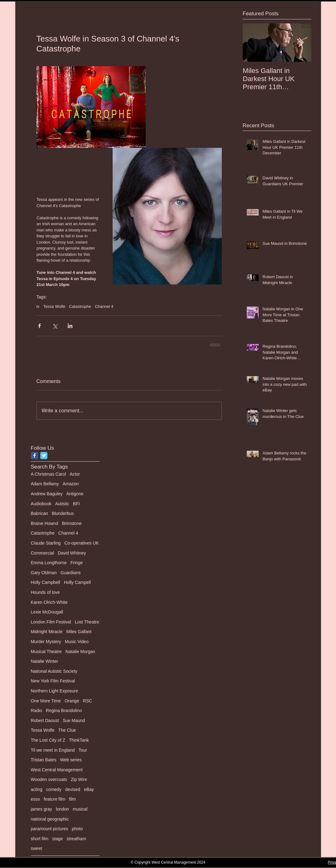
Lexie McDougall (47, 612)
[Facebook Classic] (34, 456)
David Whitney (72, 553)
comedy (54, 789)
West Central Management (57, 770)
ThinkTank (79, 740)
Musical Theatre (46, 652)
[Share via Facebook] (39, 326)
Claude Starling (46, 543)
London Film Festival (51, 622)
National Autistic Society (54, 671)
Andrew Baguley (47, 494)
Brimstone (72, 523)
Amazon (71, 484)
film (72, 799)
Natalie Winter (45, 661)
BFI (76, 504)
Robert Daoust (45, 720)
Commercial (43, 553)
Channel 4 (104, 306)
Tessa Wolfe (54, 306)
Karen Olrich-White (49, 602)
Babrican (39, 513)
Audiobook (41, 504)
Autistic (62, 504)
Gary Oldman (44, 573)
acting (37, 789)
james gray (41, 809)
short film (40, 839)
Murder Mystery (46, 642)
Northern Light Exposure (55, 691)
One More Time (46, 701)
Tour (83, 750)
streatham (76, 839)
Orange (72, 701)
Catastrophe (80, 306)
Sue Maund (74, 720)
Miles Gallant (79, 632)
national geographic (50, 819)
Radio (37, 710)
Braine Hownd (45, 523)
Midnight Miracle (47, 632)
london (62, 809)
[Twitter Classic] (44, 456)
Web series (71, 760)
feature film (54, 799)
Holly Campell (77, 582)
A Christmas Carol (49, 474)
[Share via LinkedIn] (70, 326)
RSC (88, 701)
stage (57, 839)
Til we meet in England (53, 750)
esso (36, 799)
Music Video (77, 642)
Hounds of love (45, 592)
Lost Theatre (87, 622)
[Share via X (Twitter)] (55, 326)
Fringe (77, 563)
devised (73, 789)
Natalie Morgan (80, 652)
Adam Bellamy (45, 484)
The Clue (67, 730)
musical (80, 809)
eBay (89, 789)
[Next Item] (301, 43)
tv (38, 306)
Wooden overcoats (49, 779)
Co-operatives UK (82, 543)
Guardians (71, 573)
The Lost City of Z (48, 740)
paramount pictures (50, 829)
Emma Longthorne (49, 563)
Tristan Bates (44, 760)
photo (77, 829)
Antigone (75, 494)
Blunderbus (63, 513)
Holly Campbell (46, 582)
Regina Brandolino (64, 710)
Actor (75, 474)
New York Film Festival (53, 681)
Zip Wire (79, 779)
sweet (37, 848)
